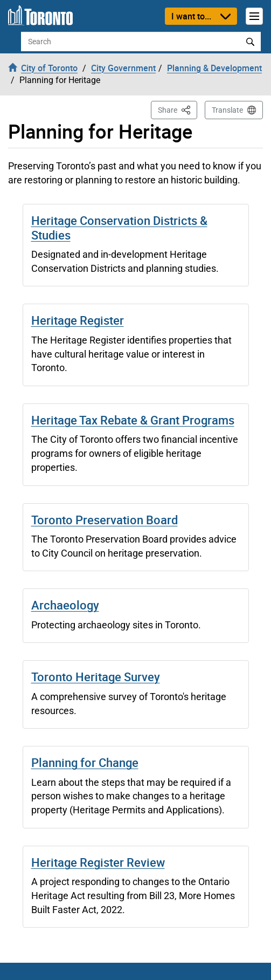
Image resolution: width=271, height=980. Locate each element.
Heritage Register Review (98, 862)
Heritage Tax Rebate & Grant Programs (133, 420)
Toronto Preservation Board (105, 520)
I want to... (191, 16)
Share (178, 109)
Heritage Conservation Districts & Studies (119, 227)
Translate (227, 110)
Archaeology (65, 605)
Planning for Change (85, 762)
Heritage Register (78, 320)
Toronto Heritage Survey (96, 677)
